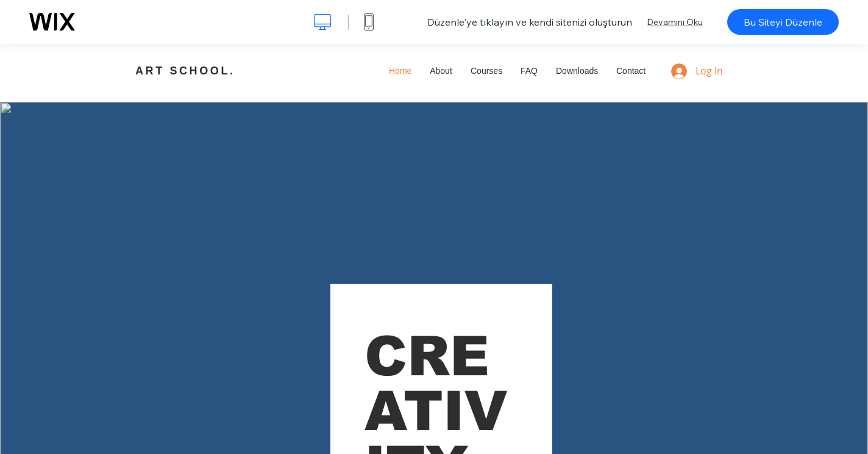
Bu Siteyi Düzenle (783, 22)
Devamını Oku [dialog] (675, 22)
